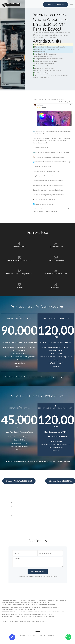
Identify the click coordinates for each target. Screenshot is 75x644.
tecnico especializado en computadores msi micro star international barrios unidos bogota (34, 600)
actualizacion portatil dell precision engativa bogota (21, 619)
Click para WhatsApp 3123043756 (19, 481)
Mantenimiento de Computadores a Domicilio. (49, 47)
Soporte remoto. (39, 52)
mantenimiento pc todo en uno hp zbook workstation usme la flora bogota (28, 617)
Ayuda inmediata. (39, 45)
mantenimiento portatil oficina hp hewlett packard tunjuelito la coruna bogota (30, 607)
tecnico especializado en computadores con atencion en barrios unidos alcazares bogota (33, 612)
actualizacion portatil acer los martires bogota (19, 610)
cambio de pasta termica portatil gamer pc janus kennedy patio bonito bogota (29, 605)
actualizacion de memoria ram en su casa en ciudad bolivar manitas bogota (28, 602)
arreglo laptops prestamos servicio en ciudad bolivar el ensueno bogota (27, 614)
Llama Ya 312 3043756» (55, 4)
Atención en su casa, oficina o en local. (46, 49)
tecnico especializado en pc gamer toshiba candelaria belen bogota (25, 621)
